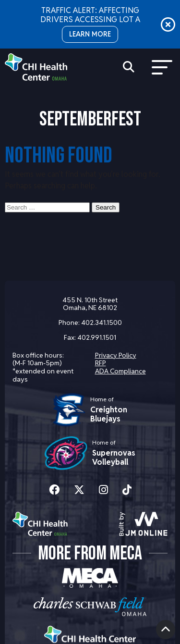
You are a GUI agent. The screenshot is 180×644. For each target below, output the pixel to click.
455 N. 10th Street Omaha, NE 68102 (90, 304)
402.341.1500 (102, 322)
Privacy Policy (116, 355)
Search (106, 207)
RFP (101, 363)
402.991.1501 (97, 337)
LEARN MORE (90, 34)
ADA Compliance (120, 371)
